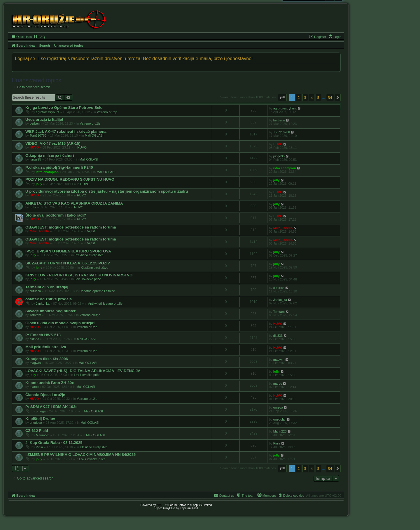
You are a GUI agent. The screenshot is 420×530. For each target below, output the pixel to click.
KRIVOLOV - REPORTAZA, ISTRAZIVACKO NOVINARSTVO (79, 275)
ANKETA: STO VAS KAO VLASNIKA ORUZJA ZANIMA (74, 203)
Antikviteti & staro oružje (105, 304)
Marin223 (43, 435)
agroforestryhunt (48, 112)
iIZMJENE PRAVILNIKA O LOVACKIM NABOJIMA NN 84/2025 (80, 455)
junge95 (35, 159)
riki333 (34, 339)
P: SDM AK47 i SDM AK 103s (51, 407)
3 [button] (305, 97)
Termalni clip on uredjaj (47, 287)
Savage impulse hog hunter (50, 311)
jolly (39, 184)
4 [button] (312, 97)
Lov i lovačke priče (88, 279)
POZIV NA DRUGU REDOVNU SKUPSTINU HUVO (70, 179)
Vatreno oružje (107, 112)
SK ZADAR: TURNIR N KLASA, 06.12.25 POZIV (68, 263)
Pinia (39, 447)
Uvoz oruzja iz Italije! (44, 120)
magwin (35, 363)
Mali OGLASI (94, 135)
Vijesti (91, 231)
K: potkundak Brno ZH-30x (50, 383)
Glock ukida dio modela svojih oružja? (60, 323)
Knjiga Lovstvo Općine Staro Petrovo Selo (64, 108)
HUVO (34, 147)
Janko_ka (43, 304)
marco (34, 387)
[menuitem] (39, 37)
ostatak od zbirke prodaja (49, 299)
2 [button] (299, 97)
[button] (282, 97)
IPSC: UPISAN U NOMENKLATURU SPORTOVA (68, 251)
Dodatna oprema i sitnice (97, 291)
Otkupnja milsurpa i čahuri (50, 155)
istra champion (47, 172)
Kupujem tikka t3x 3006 (47, 359)
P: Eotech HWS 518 (43, 335)
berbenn (36, 123)
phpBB (161, 505)
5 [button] (318, 97)
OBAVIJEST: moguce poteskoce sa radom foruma (71, 227)
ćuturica (35, 291)
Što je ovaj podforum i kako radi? (56, 215)
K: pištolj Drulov (40, 419)
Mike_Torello (39, 231)
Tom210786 (38, 135)
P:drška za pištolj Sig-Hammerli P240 (59, 167)
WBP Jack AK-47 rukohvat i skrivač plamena (66, 131)
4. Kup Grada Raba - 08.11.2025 (54, 443)
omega (41, 411)
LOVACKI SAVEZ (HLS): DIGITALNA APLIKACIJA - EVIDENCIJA (83, 371)
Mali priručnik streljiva (46, 347)
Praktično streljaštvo (89, 255)
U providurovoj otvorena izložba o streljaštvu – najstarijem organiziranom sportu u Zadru (107, 191)
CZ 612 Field (37, 431)
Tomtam (35, 315)
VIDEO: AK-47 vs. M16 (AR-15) (53, 143)
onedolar (36, 423)
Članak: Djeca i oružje (45, 395)
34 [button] (330, 97)
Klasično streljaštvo (94, 268)
